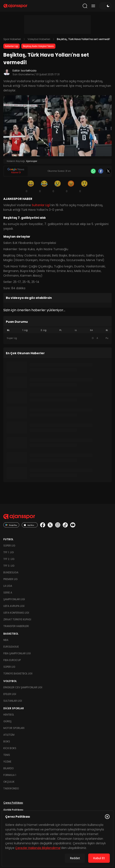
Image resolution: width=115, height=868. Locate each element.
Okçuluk (9, 782)
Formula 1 (10, 775)
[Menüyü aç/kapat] (93, 6)
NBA (6, 640)
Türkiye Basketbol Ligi (18, 673)
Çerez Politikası (13, 803)
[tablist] (57, 330)
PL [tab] (61, 330)
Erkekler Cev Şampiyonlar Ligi (23, 687)
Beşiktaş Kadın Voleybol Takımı (38, 46)
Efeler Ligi (10, 694)
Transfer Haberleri (16, 626)
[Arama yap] (85, 6)
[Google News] (16, 171)
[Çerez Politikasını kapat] (107, 817)
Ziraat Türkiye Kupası (17, 619)
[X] (108, 171)
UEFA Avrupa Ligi (14, 606)
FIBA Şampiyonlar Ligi (17, 653)
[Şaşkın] (84, 186)
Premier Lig (10, 579)
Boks (7, 741)
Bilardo (8, 768)
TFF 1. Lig (9, 552)
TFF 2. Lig (9, 559)
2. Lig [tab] (43, 330)
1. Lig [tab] (25, 330)
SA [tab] (91, 330)
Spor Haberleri (12, 39)
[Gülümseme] (31, 186)
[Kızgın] (71, 186)
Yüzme (7, 762)
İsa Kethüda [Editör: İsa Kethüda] (29, 71)
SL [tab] (8, 330)
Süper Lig (9, 546)
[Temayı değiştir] (105, 6)
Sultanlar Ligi (11, 46)
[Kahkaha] (44, 186)
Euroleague (11, 647)
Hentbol (9, 715)
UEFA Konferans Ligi (16, 613)
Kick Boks (10, 748)
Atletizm (9, 735)
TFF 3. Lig (9, 566)
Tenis (7, 755)
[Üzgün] (57, 186)
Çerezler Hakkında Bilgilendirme (38, 848)
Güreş (7, 721)
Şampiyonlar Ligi (14, 599)
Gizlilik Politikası (13, 810)
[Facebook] (101, 171)
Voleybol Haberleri (39, 39)
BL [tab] (107, 330)
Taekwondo (11, 788)
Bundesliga (11, 572)
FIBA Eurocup (12, 660)
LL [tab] (76, 330)
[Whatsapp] (93, 171)
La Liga (8, 586)
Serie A (8, 593)
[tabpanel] (57, 338)
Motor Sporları (14, 728)
